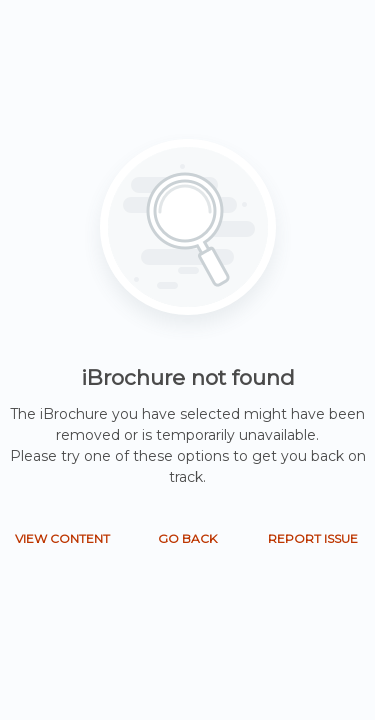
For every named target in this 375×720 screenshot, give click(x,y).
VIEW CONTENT (62, 538)
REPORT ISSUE (313, 538)
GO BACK (187, 538)
